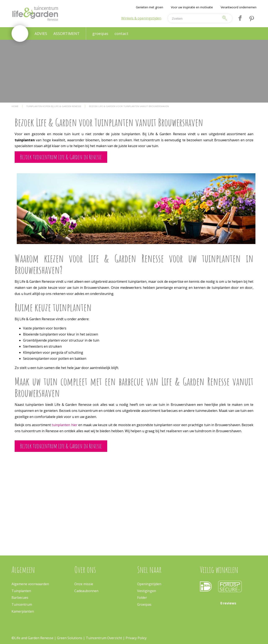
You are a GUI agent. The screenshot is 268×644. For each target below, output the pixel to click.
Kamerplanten (23, 611)
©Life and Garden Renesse (32, 638)
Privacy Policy (136, 638)
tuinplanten (61, 425)
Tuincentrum (22, 604)
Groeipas (144, 604)
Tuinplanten (21, 591)
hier (74, 425)
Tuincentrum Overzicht (104, 638)
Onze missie (84, 584)
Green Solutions (70, 638)
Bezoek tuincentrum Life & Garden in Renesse (61, 157)
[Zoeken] (193, 18)
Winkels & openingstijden (141, 18)
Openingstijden (149, 584)
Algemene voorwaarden (30, 584)
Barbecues (20, 598)
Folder (142, 598)
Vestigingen (147, 591)
